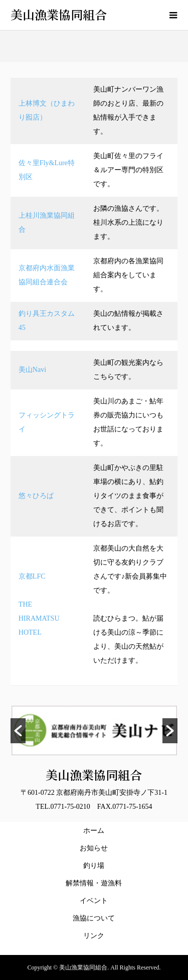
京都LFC (32, 576)
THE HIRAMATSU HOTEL (43, 618)
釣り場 (94, 866)
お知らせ (94, 848)
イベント (94, 901)
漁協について (94, 918)
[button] (18, 731)
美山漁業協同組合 (59, 14)
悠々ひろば (36, 496)
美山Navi (32, 370)
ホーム (94, 831)
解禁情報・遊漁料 (96, 883)
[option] (94, 730)
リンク (94, 936)
